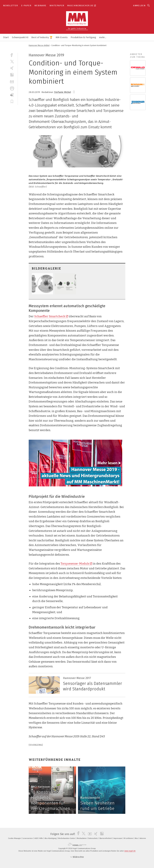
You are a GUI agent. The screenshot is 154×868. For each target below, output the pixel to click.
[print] (12, 88)
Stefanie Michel (63, 92)
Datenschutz (93, 838)
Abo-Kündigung (51, 838)
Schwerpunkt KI (20, 37)
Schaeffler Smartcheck (51, 316)
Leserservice (28, 838)
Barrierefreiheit (106, 838)
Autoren (143, 838)
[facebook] (12, 55)
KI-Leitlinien (129, 838)
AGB (36, 838)
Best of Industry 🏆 (42, 37)
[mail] (12, 82)
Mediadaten (82, 838)
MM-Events (62, 37)
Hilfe (41, 838)
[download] (12, 95)
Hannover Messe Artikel (39, 45)
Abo (137, 838)
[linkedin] (12, 75)
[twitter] (12, 61)
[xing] (12, 68)
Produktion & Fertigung (83, 37)
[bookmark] (74, 92)
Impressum (118, 838)
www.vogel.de (130, 851)
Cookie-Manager (15, 838)
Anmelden (139, 6)
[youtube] (89, 834)
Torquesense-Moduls (76, 564)
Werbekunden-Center (67, 838)
